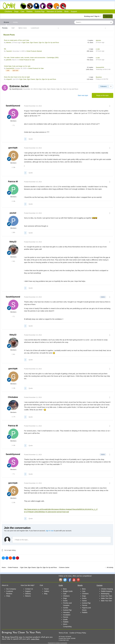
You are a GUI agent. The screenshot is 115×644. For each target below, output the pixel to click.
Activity (15, 22)
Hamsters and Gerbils (56, 6)
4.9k (13, 201)
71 (13, 125)
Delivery (28, 594)
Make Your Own (107, 598)
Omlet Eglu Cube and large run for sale (17, 66)
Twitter (65, 580)
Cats (36, 6)
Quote (31, 139)
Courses (100, 585)
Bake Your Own (106, 601)
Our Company (11, 589)
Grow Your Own (107, 596)
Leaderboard (35, 28)
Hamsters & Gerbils (55, 11)
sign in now (50, 531)
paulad (13, 213)
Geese (84, 601)
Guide (61, 585)
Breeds (80, 585)
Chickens (23, 6)
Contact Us (29, 589)
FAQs (8, 596)
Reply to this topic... (22, 540)
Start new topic (83, 95)
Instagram (61, 580)
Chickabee (13, 397)
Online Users (23, 28)
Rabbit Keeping (106, 591)
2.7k (13, 417)
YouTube (74, 580)
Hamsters (67, 612)
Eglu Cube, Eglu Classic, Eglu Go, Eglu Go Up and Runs (41, 43)
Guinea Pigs (50, 6)
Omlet (10, 6)
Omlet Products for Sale (27, 60)
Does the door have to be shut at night (17, 77)
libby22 (13, 242)
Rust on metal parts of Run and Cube (17, 40)
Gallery (47, 591)
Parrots (66, 617)
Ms (5, 49)
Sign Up (108, 16)
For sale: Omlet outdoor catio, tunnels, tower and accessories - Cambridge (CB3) (31, 58)
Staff (13, 28)
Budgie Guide (68, 591)
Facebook (69, 580)
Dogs (30, 6)
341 (13, 261)
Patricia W (13, 182)
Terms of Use (63, 633)
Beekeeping (105, 594)
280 (13, 232)
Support (74, 11)
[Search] (86, 22)
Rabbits (43, 6)
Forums (5, 28)
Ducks (65, 601)
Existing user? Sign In (92, 16)
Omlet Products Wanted (34, 51)
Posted (33, 106)
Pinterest (78, 580)
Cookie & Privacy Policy (78, 633)
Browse (6, 23)
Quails (65, 619)
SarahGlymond (13, 106)
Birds (63, 6)
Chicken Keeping (107, 589)
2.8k (13, 167)
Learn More (35, 639)
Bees (65, 589)
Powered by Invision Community (57, 643)
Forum (46, 589)
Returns (28, 596)
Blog (46, 594)
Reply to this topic (103, 95)
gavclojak (13, 148)
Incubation (67, 615)
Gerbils (66, 608)
